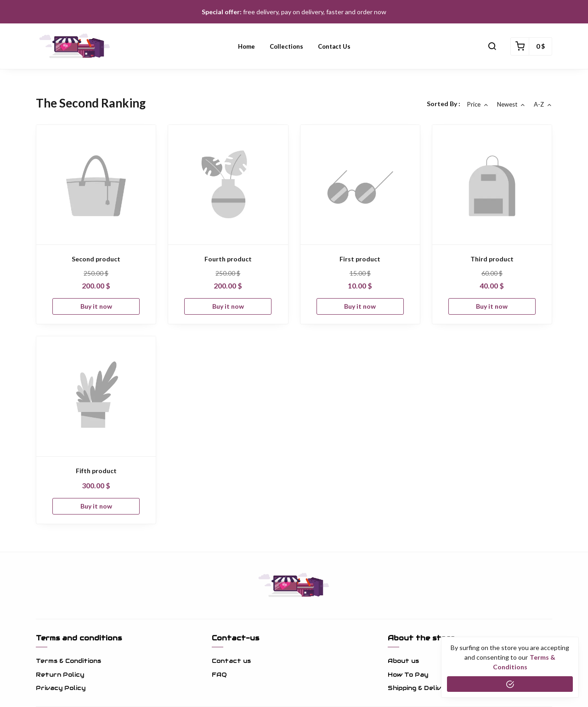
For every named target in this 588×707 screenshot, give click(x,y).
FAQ (219, 675)
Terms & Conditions (68, 661)
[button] (492, 46)
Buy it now (96, 306)
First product (360, 259)
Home (246, 46)
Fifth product (96, 471)
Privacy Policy (61, 688)
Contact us (334, 46)
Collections (286, 46)
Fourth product (228, 259)
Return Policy (60, 675)
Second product (96, 259)
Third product (492, 259)
